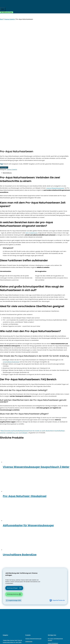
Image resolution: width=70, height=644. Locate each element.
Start (2, 19)
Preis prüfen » (4, 46)
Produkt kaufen (16, 631)
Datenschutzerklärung (42, 566)
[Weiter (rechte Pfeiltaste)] (2, 636)
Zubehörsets (29, 520)
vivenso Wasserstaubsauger (55, 66)
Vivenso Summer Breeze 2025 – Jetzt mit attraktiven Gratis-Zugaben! (12, 534)
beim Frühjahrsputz (31, 111)
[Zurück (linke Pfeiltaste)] (1, 636)
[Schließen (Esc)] (5, 634)
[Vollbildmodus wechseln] (2, 634)
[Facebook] (4, 555)
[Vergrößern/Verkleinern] (1, 634)
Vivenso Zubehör (10, 19)
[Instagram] (8, 555)
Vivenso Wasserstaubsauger (33, 517)
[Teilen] (4, 634)
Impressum (56, 566)
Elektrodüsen (29, 525)
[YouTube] (6, 555)
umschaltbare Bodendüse (11, 240)
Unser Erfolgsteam (53, 521)
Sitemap (29, 566)
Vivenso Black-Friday (31, 528)
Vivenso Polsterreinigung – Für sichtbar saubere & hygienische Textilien (12, 542)
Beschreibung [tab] (7, 51)
